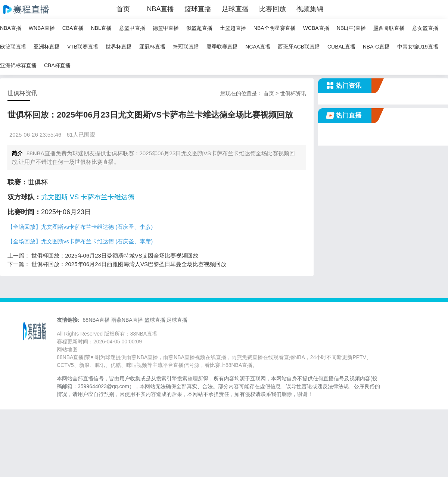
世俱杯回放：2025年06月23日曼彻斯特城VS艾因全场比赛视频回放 (115, 255)
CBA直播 (73, 28)
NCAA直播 (258, 47)
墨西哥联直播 (389, 28)
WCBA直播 (316, 28)
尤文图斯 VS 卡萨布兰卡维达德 (88, 197)
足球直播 (235, 9)
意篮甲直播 (132, 28)
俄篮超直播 (199, 28)
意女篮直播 (425, 28)
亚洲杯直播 (47, 47)
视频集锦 (310, 9)
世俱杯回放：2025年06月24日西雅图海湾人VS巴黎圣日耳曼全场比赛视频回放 (129, 264)
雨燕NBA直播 (127, 320)
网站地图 (67, 349)
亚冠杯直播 (152, 47)
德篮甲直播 (166, 28)
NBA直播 (160, 9)
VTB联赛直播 (83, 47)
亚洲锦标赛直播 (18, 65)
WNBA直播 (42, 28)
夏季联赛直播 (222, 47)
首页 (123, 9)
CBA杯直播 (57, 65)
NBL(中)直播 (351, 28)
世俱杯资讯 (293, 93)
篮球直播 (198, 9)
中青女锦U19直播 (418, 47)
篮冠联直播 (186, 47)
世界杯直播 (119, 47)
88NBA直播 (96, 320)
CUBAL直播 (341, 47)
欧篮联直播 (13, 47)
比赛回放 (273, 9)
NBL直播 (101, 28)
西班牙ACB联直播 (299, 47)
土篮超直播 (233, 28)
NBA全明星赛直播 (275, 28)
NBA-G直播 (376, 47)
